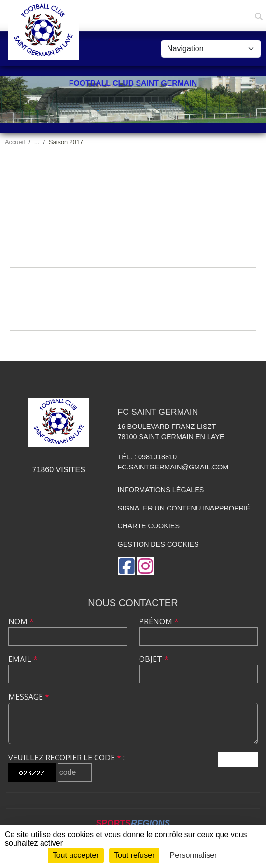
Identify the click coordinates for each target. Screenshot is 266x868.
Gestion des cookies (158, 544)
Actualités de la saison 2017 (133, 220)
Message (29, 697)
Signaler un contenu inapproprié (184, 508)
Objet (154, 659)
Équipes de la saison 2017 (133, 346)
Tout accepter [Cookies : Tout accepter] (76, 855)
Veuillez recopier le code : (66, 758)
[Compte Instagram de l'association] (145, 566)
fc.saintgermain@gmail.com (173, 467)
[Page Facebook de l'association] (126, 566)
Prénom (159, 621)
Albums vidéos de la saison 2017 (133, 283)
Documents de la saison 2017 (133, 314)
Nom (21, 621)
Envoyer (238, 759)
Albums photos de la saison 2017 (133, 252)
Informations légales (161, 490)
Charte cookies (149, 526)
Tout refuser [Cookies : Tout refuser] (134, 855)
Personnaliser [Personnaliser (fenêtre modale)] (194, 855)
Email (23, 659)
